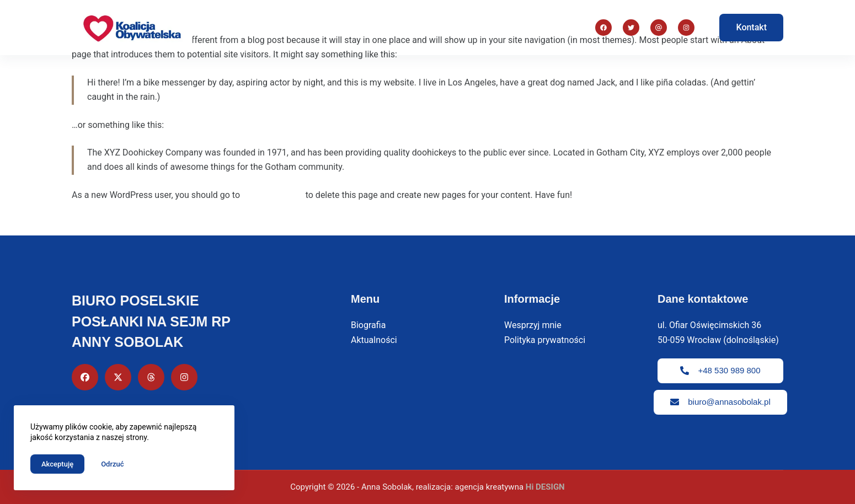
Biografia (366, 27)
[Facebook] (603, 28)
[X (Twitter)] (631, 28)
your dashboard (273, 195)
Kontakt (751, 27)
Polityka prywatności (545, 340)
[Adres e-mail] (686, 28)
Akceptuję (57, 464)
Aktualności (511, 27)
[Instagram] (659, 28)
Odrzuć (112, 464)
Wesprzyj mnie (533, 325)
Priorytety (435, 27)
